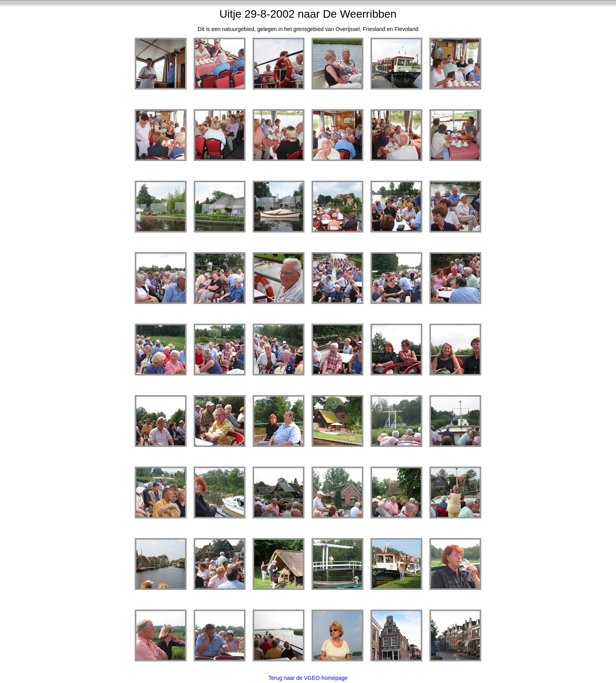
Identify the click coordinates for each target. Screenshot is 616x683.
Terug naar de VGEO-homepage (308, 678)
